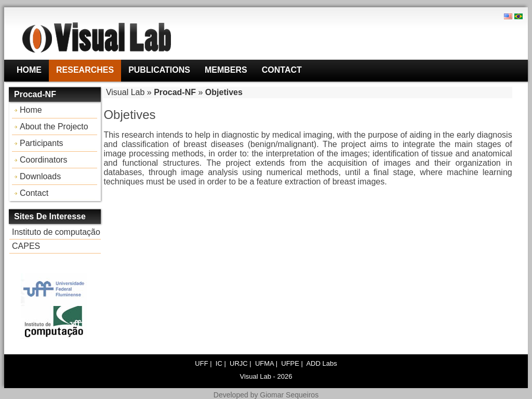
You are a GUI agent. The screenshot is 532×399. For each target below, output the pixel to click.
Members (226, 70)
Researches (85, 70)
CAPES (26, 246)
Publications (159, 70)
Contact (282, 70)
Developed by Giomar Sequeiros (266, 395)
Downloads (40, 176)
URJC (239, 363)
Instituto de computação (56, 232)
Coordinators (44, 160)
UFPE (290, 363)
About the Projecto (54, 127)
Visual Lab (125, 92)
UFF (201, 363)
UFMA (264, 363)
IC (219, 363)
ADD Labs (321, 363)
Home (29, 70)
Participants (42, 143)
